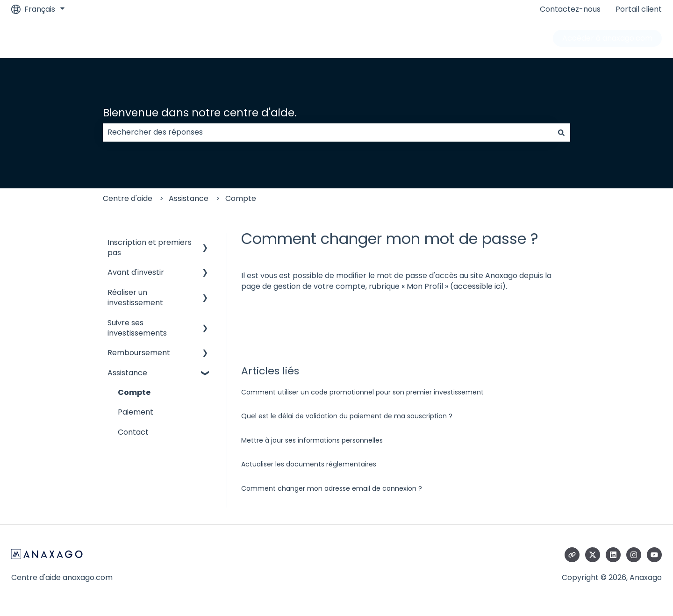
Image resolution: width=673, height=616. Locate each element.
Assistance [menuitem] (127, 373)
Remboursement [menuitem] (139, 353)
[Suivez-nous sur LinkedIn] (613, 555)
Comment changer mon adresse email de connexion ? (332, 488)
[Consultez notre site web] (572, 555)
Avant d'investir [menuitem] (136, 272)
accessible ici (478, 286)
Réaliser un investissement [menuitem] (135, 297)
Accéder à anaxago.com (607, 38)
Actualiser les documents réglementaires (309, 464)
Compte (241, 198)
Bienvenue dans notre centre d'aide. (200, 113)
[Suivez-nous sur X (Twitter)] (593, 555)
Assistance (189, 198)
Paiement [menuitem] (136, 412)
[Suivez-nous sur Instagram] (634, 555)
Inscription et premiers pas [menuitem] (150, 247)
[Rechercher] (561, 132)
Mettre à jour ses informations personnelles (312, 440)
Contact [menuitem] (133, 432)
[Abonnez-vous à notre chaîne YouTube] (654, 555)
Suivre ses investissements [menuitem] (137, 328)
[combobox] (328, 132)
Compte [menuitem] (134, 392)
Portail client (639, 9)
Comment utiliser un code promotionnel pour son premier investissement (362, 392)
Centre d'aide (128, 198)
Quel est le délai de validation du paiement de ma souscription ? (347, 416)
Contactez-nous (570, 9)
